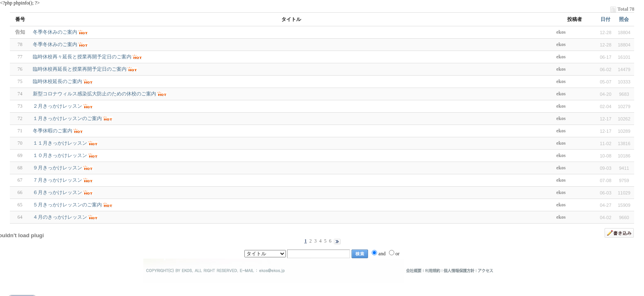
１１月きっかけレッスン (60, 143)
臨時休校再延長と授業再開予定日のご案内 (80, 69)
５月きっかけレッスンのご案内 (67, 205)
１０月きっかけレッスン (60, 155)
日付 (605, 19)
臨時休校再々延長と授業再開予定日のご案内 (82, 57)
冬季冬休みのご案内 (55, 44)
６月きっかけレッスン (57, 192)
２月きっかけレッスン (57, 106)
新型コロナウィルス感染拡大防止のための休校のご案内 (94, 94)
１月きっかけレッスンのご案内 (67, 118)
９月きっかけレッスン (57, 168)
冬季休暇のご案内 (53, 131)
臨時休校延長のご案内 (57, 81)
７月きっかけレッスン (57, 180)
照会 (624, 19)
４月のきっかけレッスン (60, 217)
